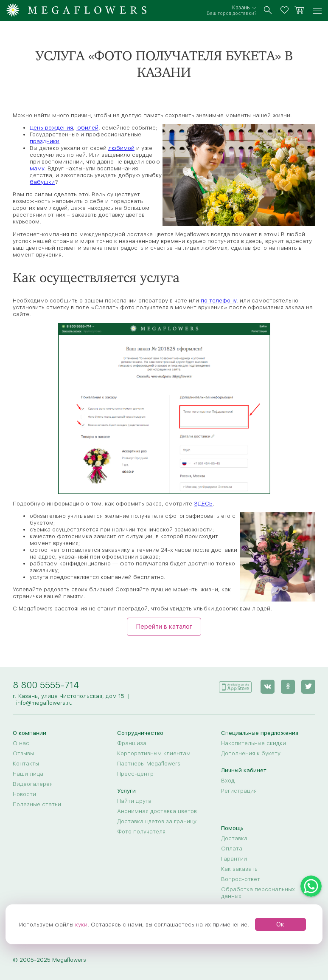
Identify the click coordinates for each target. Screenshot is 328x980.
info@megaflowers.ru (44, 703)
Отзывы (23, 753)
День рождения (51, 127)
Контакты (26, 763)
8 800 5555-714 (46, 685)
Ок (280, 924)
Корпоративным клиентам (154, 753)
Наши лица (28, 774)
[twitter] (308, 687)
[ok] (288, 687)
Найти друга (134, 801)
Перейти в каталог (164, 627)
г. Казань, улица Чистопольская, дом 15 (69, 696)
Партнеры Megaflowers (149, 763)
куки (81, 924)
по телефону (219, 300)
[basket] (299, 11)
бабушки (42, 182)
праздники (45, 141)
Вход (228, 780)
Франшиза (132, 743)
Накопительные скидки (254, 743)
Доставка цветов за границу (157, 821)
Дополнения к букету (251, 753)
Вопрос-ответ (241, 879)
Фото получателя (141, 831)
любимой (121, 148)
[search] (268, 11)
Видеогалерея (33, 784)
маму (37, 168)
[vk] (268, 687)
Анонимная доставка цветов (157, 811)
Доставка (234, 838)
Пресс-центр (135, 774)
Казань (241, 8)
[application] (235, 686)
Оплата (232, 848)
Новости (24, 794)
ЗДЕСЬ (203, 503)
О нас (21, 743)
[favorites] (286, 11)
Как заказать (239, 869)
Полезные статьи (37, 804)
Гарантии (234, 859)
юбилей (87, 127)
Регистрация (239, 791)
